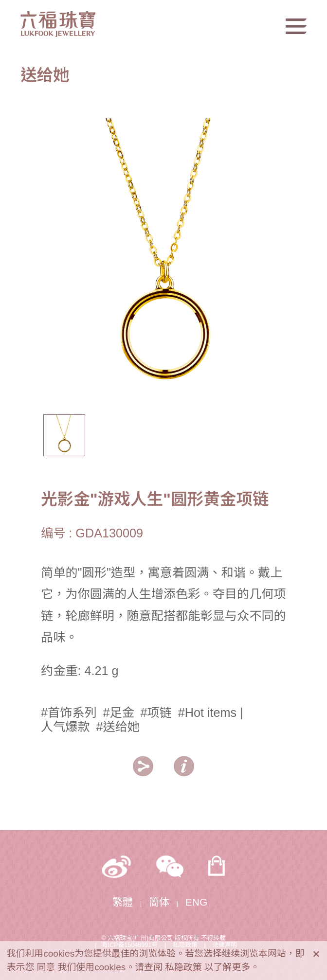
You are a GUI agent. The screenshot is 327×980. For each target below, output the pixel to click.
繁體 (123, 902)
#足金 (118, 713)
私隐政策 (183, 967)
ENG (197, 902)
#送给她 (118, 727)
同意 (46, 967)
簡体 (159, 902)
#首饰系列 (69, 713)
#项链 (156, 713)
